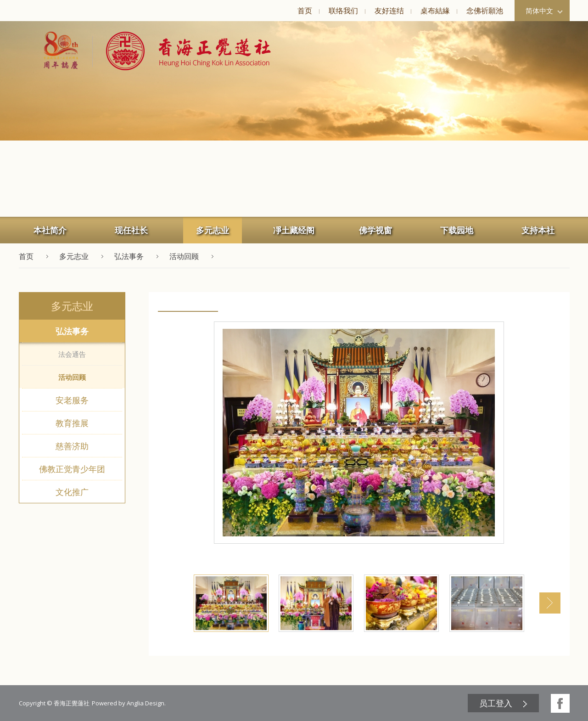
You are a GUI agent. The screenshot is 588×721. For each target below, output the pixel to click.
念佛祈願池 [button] (485, 11)
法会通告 (72, 354)
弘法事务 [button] (129, 256)
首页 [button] (305, 11)
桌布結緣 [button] (435, 11)
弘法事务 (72, 331)
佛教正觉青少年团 (72, 469)
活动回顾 (72, 377)
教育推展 (72, 423)
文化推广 (72, 492)
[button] (182, 51)
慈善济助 (72, 446)
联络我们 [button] (343, 11)
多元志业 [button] (213, 230)
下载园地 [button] (457, 230)
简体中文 (544, 11)
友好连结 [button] (389, 11)
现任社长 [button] (131, 230)
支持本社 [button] (538, 230)
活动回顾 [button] (184, 256)
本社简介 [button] (50, 230)
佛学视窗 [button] (375, 230)
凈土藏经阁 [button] (294, 230)
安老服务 (72, 400)
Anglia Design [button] (146, 703)
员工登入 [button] (496, 703)
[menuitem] (305, 11)
